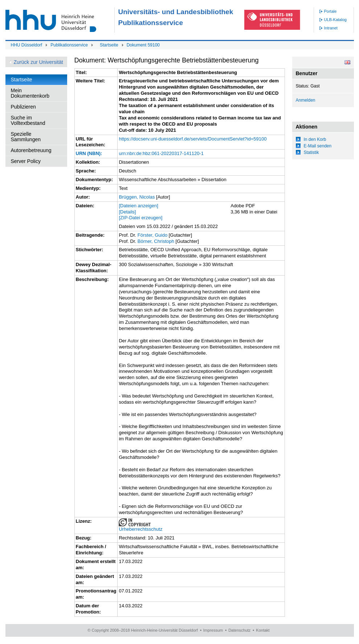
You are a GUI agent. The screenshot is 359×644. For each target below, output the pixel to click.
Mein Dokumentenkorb (30, 93)
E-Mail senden (318, 146)
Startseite (109, 45)
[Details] (127, 212)
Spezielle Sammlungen (26, 137)
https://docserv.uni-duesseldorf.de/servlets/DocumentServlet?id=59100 (193, 139)
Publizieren (23, 107)
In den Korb (315, 139)
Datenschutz (239, 630)
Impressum (213, 630)
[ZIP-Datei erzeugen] (140, 218)
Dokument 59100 (143, 45)
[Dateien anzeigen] (138, 206)
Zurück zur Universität (38, 62)
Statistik (311, 152)
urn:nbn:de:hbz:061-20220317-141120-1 (161, 153)
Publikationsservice (69, 45)
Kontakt (263, 630)
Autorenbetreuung (31, 150)
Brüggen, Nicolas (137, 197)
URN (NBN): (89, 153)
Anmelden (306, 100)
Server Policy (26, 161)
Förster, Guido (152, 235)
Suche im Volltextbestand (28, 120)
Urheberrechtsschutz (140, 529)
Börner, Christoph (156, 241)
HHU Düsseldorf (27, 45)
